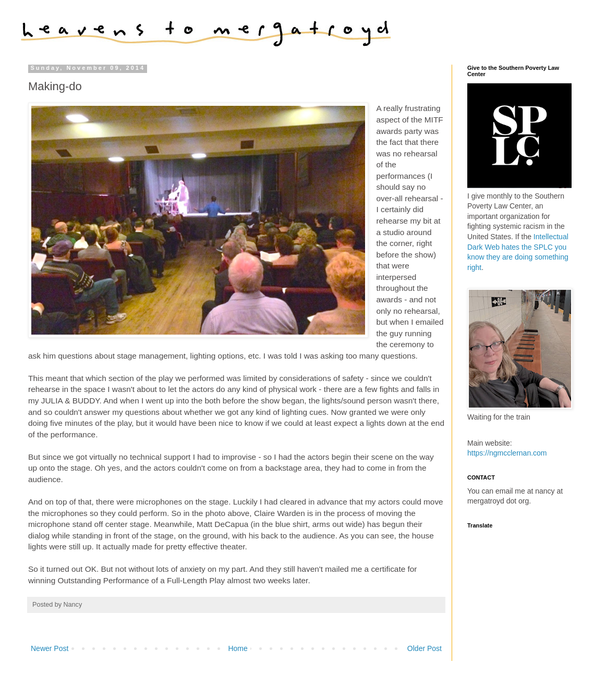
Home (238, 648)
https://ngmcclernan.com (507, 453)
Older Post (425, 648)
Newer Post (50, 648)
